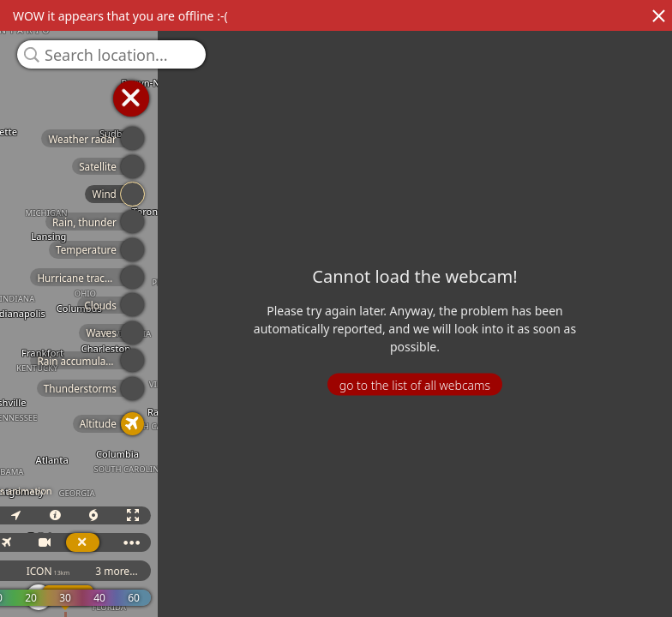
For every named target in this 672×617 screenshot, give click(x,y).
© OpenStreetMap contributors (601, 611)
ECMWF (152, 571)
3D (216, 515)
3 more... (358, 571)
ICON (289, 571)
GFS (221, 571)
